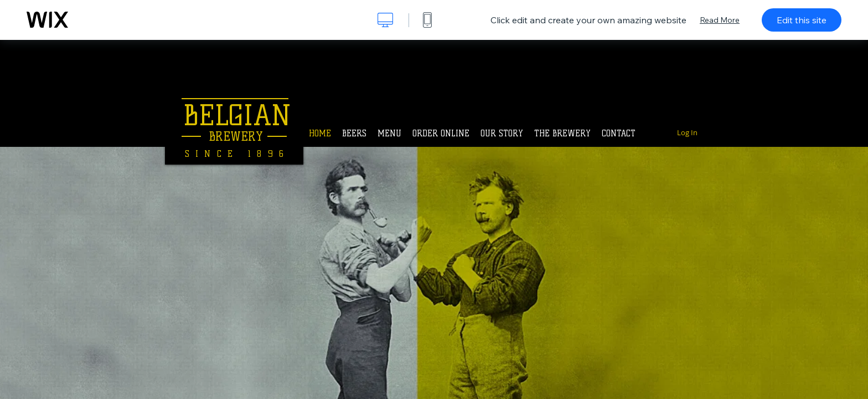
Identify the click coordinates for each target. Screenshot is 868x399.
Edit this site (802, 20)
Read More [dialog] (720, 20)
